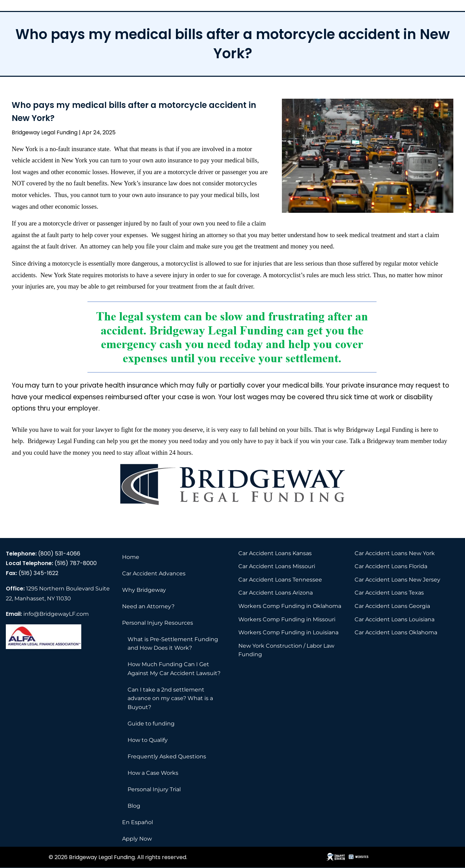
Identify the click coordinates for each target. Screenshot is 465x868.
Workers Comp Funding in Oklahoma (290, 606)
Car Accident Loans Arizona (276, 593)
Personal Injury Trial (154, 789)
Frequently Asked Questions (167, 756)
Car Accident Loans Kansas (275, 553)
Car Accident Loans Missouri (277, 566)
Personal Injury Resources (158, 623)
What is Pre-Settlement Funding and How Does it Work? (173, 644)
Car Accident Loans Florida (391, 566)
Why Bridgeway (144, 590)
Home (131, 557)
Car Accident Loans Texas (389, 593)
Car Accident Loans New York (395, 553)
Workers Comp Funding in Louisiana (288, 632)
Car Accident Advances (154, 573)
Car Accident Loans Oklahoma (396, 632)
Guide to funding (151, 724)
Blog (134, 806)
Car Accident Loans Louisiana (395, 619)
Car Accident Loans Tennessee (280, 580)
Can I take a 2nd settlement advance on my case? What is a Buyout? (170, 698)
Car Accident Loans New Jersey (397, 580)
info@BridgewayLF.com (56, 614)
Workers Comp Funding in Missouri (287, 619)
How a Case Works (153, 773)
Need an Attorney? (148, 606)
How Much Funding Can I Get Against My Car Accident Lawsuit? (174, 669)
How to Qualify (148, 740)
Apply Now (137, 839)
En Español (138, 822)
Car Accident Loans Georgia (392, 606)
